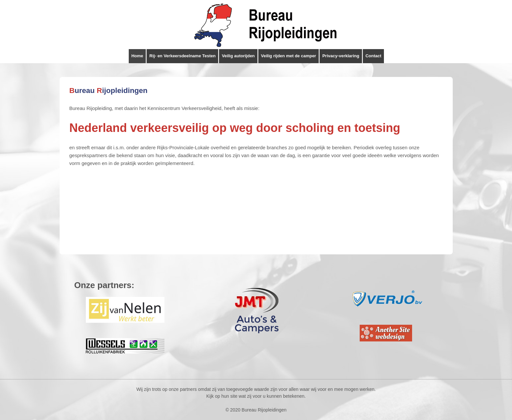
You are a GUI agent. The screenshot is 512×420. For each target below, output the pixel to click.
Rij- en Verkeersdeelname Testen (182, 56)
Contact (373, 56)
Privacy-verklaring (341, 56)
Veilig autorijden (238, 56)
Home (137, 56)
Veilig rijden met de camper (289, 56)
